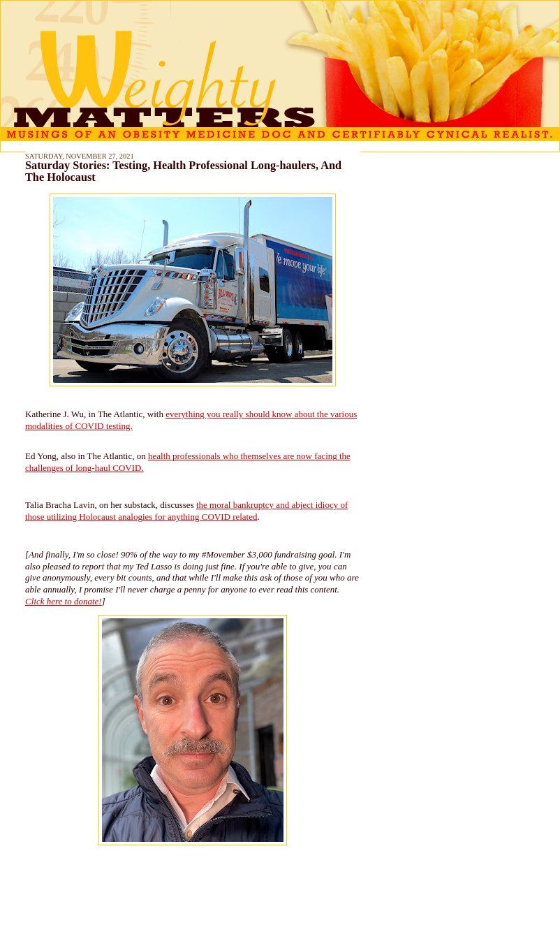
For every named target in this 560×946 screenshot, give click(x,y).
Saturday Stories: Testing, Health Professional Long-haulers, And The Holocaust (183, 172)
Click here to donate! (64, 601)
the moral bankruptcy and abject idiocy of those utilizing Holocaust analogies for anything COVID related (186, 511)
